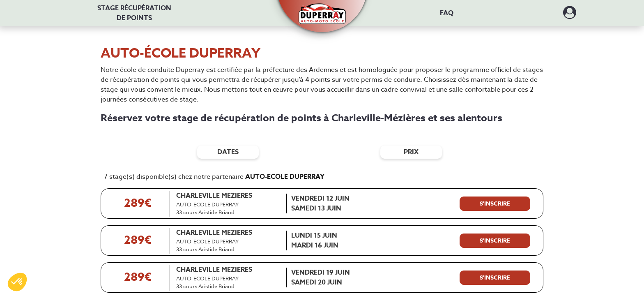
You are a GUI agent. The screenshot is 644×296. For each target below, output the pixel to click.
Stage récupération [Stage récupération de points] (134, 13)
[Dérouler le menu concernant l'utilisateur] (570, 15)
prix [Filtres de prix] (411, 152)
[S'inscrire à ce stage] (495, 204)
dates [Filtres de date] (228, 152)
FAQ (447, 13)
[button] (322, 9)
